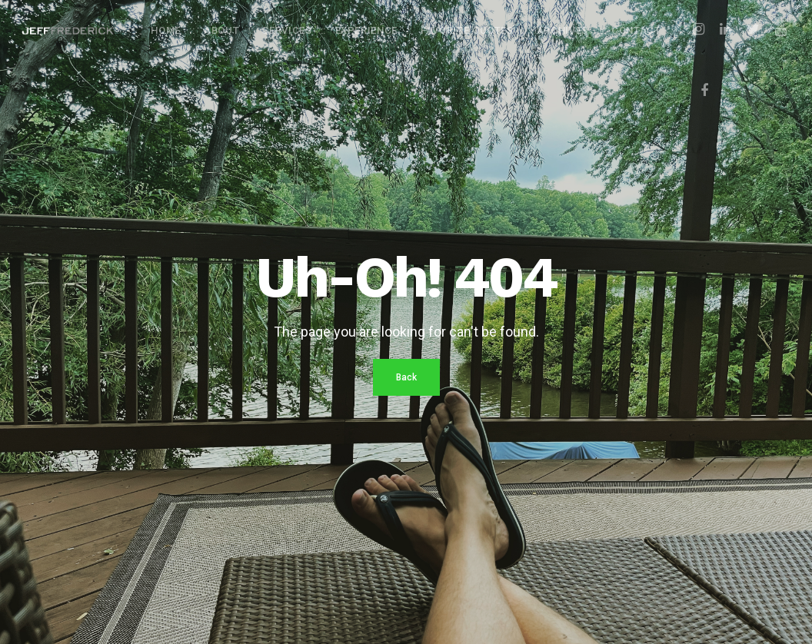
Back (406, 377)
